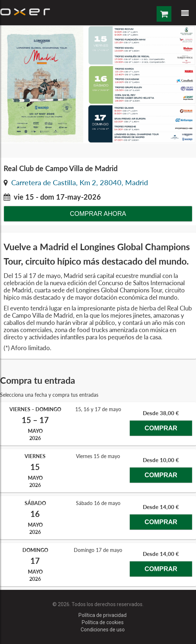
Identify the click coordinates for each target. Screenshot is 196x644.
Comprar (161, 428)
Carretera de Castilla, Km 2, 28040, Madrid (80, 182)
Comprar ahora (98, 214)
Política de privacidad (103, 615)
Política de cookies (103, 622)
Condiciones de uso (103, 630)
